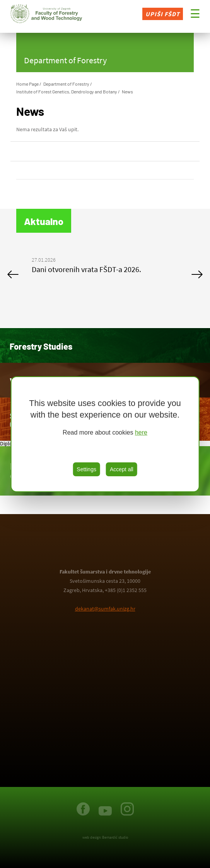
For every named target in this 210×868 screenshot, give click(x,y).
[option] (105, 266)
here (141, 432)
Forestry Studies (41, 346)
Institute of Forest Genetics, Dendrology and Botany (67, 91)
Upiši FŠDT (163, 14)
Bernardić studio (115, 837)
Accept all (122, 469)
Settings (86, 469)
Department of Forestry (66, 84)
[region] (105, 434)
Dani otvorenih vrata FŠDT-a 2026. (86, 269)
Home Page (27, 84)
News (127, 91)
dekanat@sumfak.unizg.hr (105, 609)
